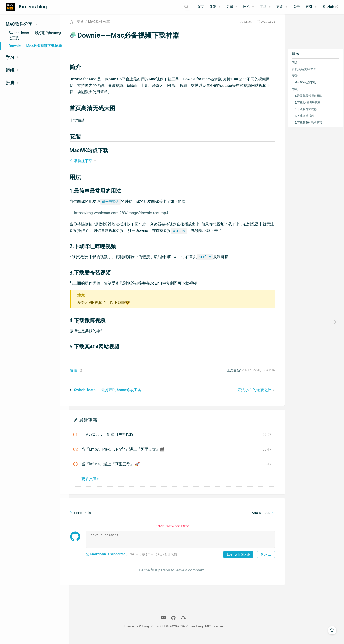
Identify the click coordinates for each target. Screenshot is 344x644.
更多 (280, 7)
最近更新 (100, 425)
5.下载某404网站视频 (308, 128)
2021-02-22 (268, 27)
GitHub (331, 7)
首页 (200, 7)
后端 (230, 7)
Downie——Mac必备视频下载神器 (35, 46)
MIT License (247, 632)
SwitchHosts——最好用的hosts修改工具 (35, 35)
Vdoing (177, 632)
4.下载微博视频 (304, 121)
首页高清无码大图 (304, 75)
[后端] (232, 7)
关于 (296, 7)
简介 (295, 68)
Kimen (248, 27)
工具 (263, 7)
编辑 (85, 376)
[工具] (265, 7)
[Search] (169, 7)
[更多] (282, 7)
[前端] (215, 7)
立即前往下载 (95, 166)
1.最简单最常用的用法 (308, 101)
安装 (295, 81)
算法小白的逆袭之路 (254, 395)
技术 (246, 7)
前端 (213, 7)
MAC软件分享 (111, 27)
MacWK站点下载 (305, 88)
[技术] (248, 7)
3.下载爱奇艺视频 (306, 115)
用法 (295, 95)
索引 (309, 7)
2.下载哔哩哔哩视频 (307, 108)
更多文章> (102, 484)
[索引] (311, 7)
